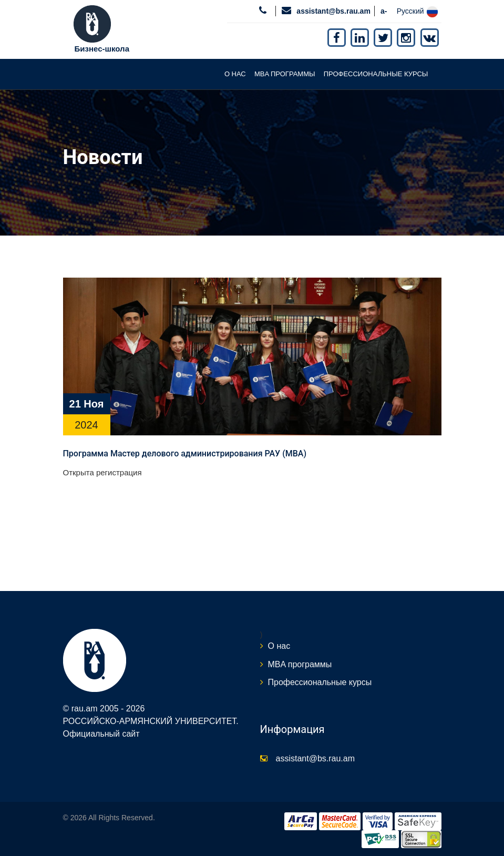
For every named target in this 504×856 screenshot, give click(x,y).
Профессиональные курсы (376, 74)
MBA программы (285, 74)
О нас (235, 74)
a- (384, 11)
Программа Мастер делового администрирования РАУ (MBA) (185, 454)
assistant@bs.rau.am (333, 11)
